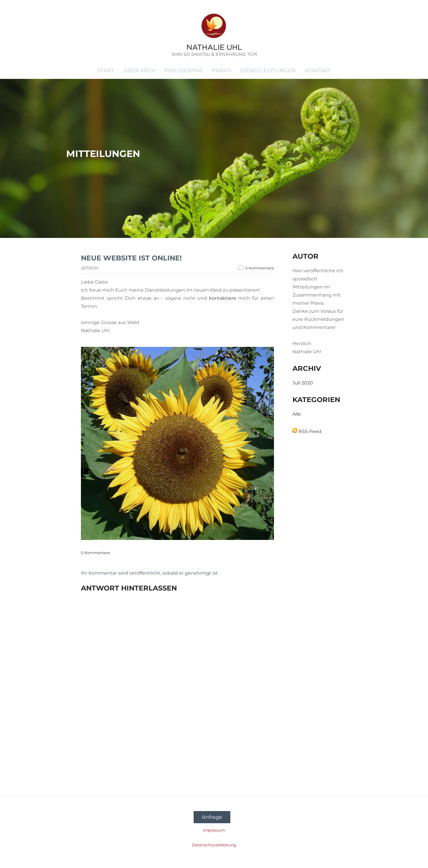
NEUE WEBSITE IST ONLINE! (131, 258)
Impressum (214, 830)
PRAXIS (222, 70)
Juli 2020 (303, 383)
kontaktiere (223, 298)
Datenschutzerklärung (214, 845)
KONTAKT (318, 70)
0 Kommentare (260, 268)
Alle (297, 414)
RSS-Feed (310, 431)
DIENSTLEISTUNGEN (268, 70)
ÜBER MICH (139, 70)
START (106, 70)
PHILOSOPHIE (184, 70)
